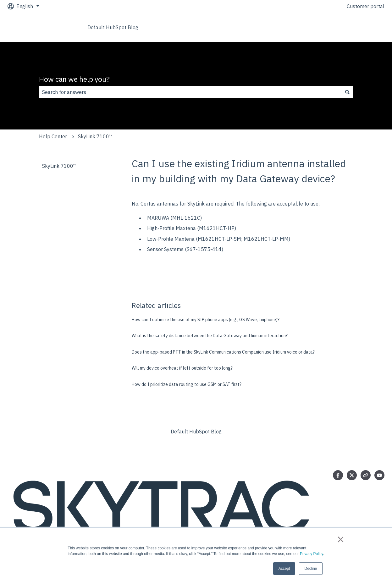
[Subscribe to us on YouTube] (379, 475)
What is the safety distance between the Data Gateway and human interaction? (210, 336)
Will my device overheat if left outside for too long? (182, 368)
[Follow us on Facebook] (338, 475)
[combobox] (190, 92)
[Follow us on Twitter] (352, 475)
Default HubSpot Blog (113, 27)
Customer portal (366, 6)
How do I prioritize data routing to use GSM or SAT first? (187, 384)
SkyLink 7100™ (95, 136)
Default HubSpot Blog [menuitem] (196, 432)
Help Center (53, 136)
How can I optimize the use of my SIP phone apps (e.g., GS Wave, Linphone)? (206, 320)
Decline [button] (311, 569)
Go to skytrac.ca (360, 27)
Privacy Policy (312, 554)
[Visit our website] (366, 475)
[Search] (347, 92)
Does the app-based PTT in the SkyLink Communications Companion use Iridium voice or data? (223, 352)
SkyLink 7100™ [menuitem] (59, 166)
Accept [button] (284, 569)
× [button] (341, 539)
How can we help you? (74, 79)
